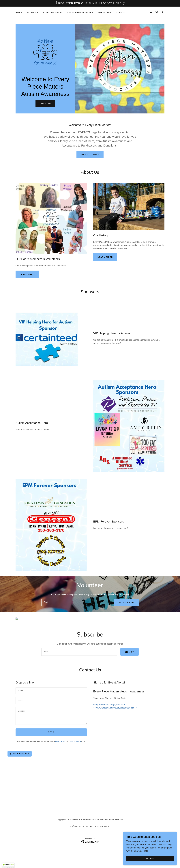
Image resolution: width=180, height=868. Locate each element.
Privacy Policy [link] (60, 759)
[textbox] (76, 603)
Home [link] (19, 12)
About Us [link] (32, 12)
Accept (150, 858)
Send (51, 750)
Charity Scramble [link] (98, 844)
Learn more (27, 274)
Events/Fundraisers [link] (80, 12)
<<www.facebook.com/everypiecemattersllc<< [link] (115, 725)
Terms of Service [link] (75, 759)
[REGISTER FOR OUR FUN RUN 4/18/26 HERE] (90, 3)
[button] (120, 12)
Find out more (90, 155)
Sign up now (126, 603)
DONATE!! (45, 103)
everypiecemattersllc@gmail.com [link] (109, 722)
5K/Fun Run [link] (104, 12)
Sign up (130, 669)
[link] (156, 12)
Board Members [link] (53, 12)
